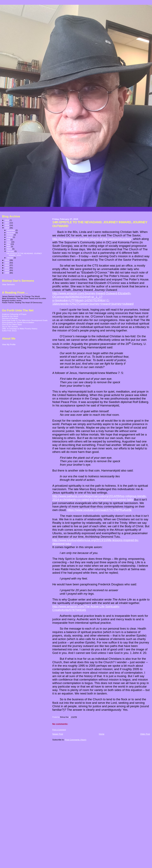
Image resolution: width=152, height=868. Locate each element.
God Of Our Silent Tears (12, 324)
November (11, 233)
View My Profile (9, 345)
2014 (7, 260)
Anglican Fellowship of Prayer (14, 314)
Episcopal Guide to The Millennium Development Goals (25, 320)
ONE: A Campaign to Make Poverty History (20, 329)
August (10, 237)
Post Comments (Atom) (76, 740)
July (9, 240)
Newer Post (58, 734)
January (10, 258)
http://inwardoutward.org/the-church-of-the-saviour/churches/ (92, 239)
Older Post (145, 734)
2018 (7, 220)
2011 (7, 268)
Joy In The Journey (10, 326)
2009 (7, 273)
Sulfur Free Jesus (9, 331)
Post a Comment (59, 730)
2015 (7, 228)
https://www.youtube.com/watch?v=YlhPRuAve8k (100, 510)
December (11, 230)
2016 (7, 225)
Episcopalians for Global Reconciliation (18, 322)
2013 (7, 263)
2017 (7, 223)
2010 (7, 270)
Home (102, 734)
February (11, 251)
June (9, 242)
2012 (7, 265)
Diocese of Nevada (10, 318)
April (9, 246)
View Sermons (8, 285)
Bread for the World (10, 316)
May (9, 244)
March (10, 249)
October (10, 235)
